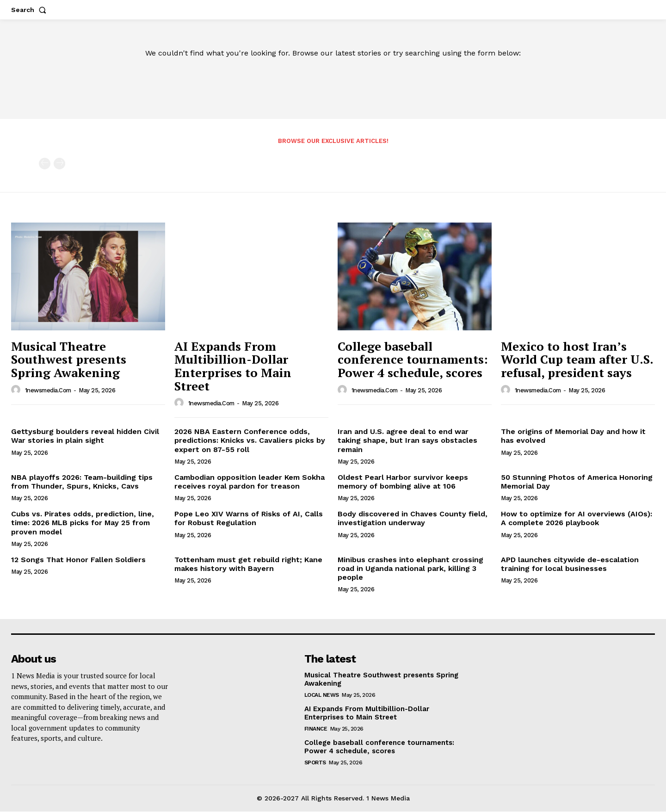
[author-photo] (17, 391)
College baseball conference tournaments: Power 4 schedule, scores (413, 360)
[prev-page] (45, 164)
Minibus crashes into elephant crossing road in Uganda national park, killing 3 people (410, 569)
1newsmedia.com (48, 391)
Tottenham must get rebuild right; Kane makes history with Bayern (248, 564)
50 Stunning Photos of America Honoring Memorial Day (577, 482)
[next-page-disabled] (59, 164)
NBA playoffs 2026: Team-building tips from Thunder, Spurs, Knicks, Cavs (82, 482)
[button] (31, 10)
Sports (315, 763)
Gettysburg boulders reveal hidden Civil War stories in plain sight (85, 436)
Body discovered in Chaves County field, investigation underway (413, 519)
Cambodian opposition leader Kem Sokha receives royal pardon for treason (250, 482)
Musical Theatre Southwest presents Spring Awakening (69, 360)
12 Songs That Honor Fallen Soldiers (78, 560)
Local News (322, 695)
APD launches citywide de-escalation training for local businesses (570, 564)
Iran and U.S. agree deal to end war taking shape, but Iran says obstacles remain (407, 441)
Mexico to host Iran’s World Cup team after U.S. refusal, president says (577, 360)
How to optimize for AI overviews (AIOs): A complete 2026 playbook (577, 519)
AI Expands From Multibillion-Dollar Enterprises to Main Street (233, 366)
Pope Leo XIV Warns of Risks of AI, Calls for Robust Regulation (249, 519)
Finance (316, 729)
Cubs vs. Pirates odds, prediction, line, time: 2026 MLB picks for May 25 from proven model (83, 523)
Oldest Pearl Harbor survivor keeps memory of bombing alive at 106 (403, 482)
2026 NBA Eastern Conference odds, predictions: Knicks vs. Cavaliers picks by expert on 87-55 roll (250, 441)
